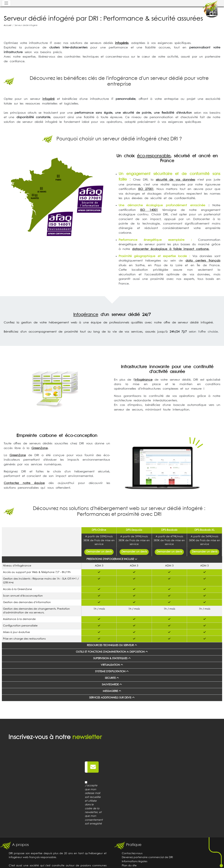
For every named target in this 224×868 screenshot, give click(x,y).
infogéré (48, 99)
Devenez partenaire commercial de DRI (147, 857)
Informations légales (135, 862)
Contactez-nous (132, 854)
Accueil (7, 25)
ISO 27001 (146, 189)
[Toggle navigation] (6, 3)
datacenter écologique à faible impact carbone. (171, 249)
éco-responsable (154, 156)
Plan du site (129, 866)
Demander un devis (99, 552)
